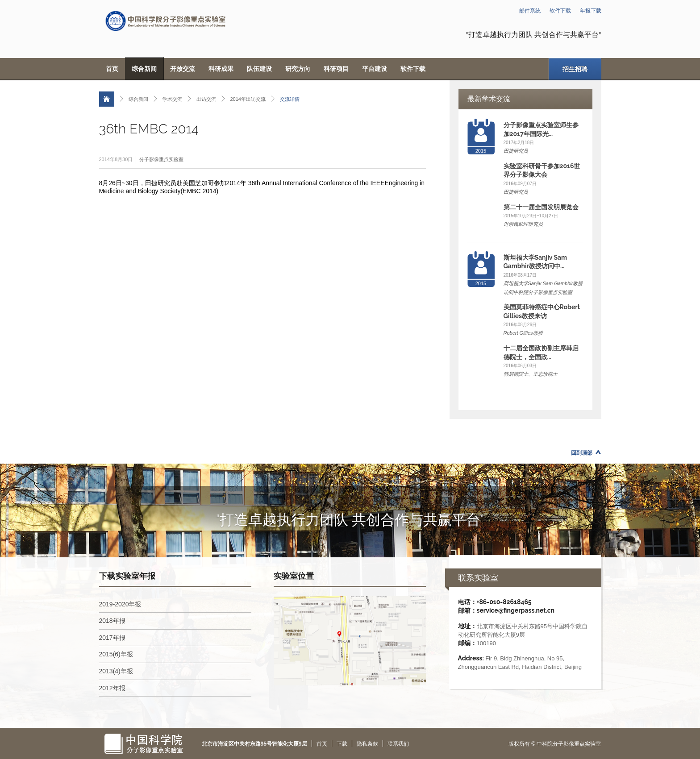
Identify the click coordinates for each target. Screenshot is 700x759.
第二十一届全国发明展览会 (541, 207)
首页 (112, 69)
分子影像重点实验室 (161, 159)
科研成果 (221, 69)
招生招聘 (575, 69)
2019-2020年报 (120, 604)
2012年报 (112, 688)
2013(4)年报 (116, 671)
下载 (342, 744)
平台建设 (375, 69)
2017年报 (112, 638)
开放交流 (183, 69)
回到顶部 (582, 453)
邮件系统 (530, 11)
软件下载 (560, 11)
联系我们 (398, 744)
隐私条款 (367, 744)
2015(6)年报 (116, 654)
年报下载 (591, 11)
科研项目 (336, 69)
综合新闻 (144, 69)
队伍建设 (259, 69)
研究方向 (298, 69)
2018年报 (112, 621)
